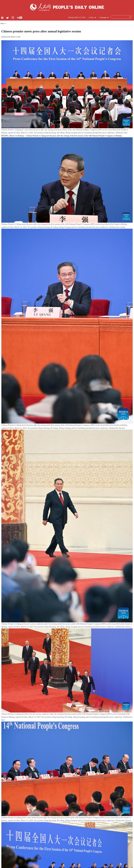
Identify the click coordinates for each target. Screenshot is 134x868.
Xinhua (4, 37)
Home (2, 23)
